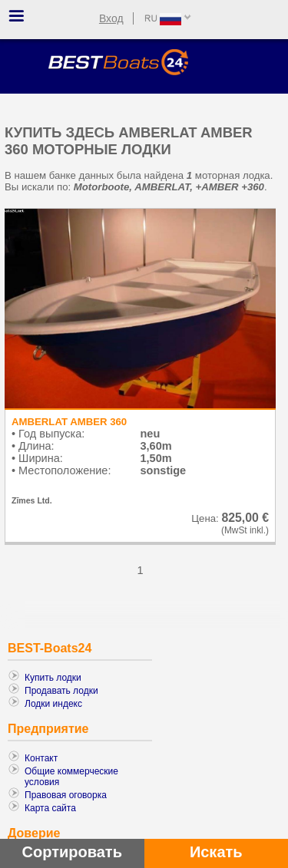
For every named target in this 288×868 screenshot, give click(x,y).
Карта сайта (50, 808)
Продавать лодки (61, 691)
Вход (111, 18)
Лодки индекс (53, 704)
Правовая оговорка (66, 795)
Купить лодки (53, 678)
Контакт (41, 758)
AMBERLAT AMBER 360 (69, 422)
